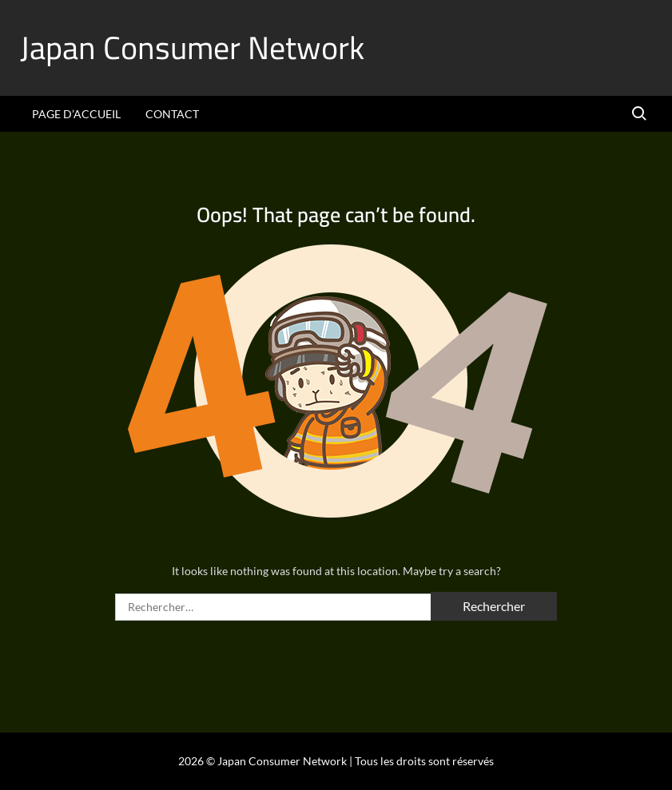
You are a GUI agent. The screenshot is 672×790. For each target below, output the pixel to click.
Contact (172, 114)
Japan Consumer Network (192, 48)
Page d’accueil (76, 114)
